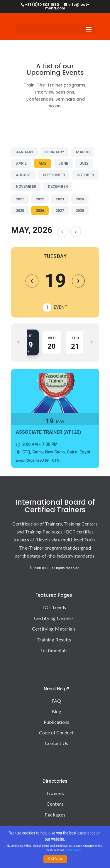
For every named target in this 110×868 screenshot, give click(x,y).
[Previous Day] (32, 281)
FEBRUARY (55, 152)
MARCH (83, 152)
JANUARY (25, 152)
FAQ (56, 701)
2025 (20, 211)
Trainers (55, 793)
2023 (60, 199)
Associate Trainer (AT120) (48, 432)
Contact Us (56, 743)
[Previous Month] (62, 232)
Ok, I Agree (55, 859)
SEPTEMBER (54, 175)
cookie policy (73, 850)
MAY (43, 163)
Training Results (54, 640)
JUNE (63, 163)
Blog (56, 711)
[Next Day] (78, 281)
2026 (40, 211)
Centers (55, 804)
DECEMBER (58, 186)
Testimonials (54, 650)
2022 (40, 199)
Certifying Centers (54, 618)
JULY (84, 163)
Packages (55, 815)
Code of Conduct (56, 733)
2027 (60, 211)
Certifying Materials (54, 629)
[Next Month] (76, 232)
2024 (80, 199)
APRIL (21, 163)
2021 (20, 199)
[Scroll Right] (92, 342)
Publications (56, 722)
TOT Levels (54, 607)
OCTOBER (85, 175)
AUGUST (23, 175)
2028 (80, 211)
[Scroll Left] (18, 342)
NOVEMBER (26, 186)
